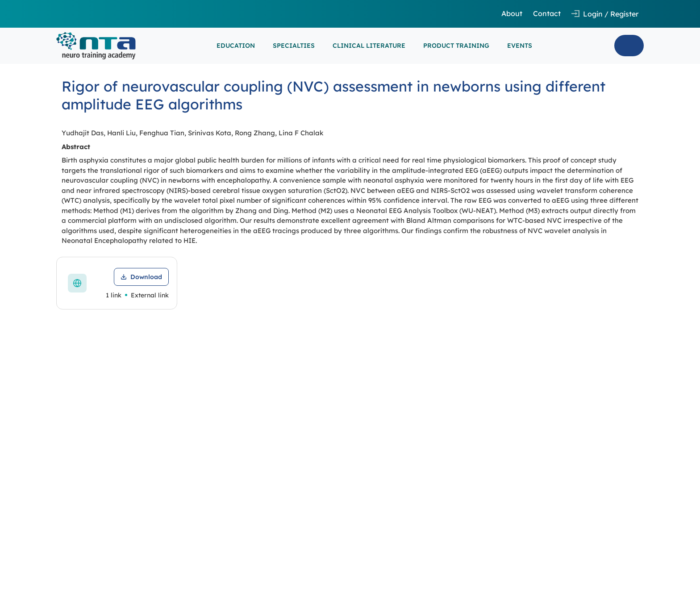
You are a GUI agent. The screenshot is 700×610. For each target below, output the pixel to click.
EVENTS (520, 46)
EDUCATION (236, 46)
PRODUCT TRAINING (456, 46)
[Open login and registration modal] (605, 14)
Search (629, 46)
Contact (547, 13)
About (512, 13)
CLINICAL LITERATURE (369, 46)
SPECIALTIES (294, 46)
